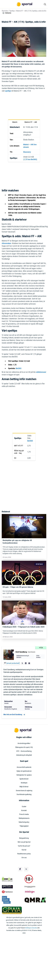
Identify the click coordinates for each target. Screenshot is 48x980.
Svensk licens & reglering (24, 791)
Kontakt (24, 811)
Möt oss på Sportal (24, 842)
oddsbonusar (41, 372)
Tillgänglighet (24, 826)
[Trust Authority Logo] (13, 887)
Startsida (5, 11)
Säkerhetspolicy (24, 822)
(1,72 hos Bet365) (30, 160)
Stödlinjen (24, 783)
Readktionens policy (24, 854)
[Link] (24, 526)
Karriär (24, 850)
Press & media (24, 814)
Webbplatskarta (24, 818)
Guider (24, 807)
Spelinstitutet (24, 779)
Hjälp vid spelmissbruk (24, 771)
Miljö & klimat (24, 787)
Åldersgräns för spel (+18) (24, 747)
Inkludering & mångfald (24, 755)
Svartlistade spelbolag (24, 795)
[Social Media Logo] (20, 869)
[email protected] (13, 663)
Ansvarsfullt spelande (24, 767)
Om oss (24, 858)
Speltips (12, 11)
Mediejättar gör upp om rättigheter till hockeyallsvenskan (17, 542)
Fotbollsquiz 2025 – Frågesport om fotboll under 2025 (24, 627)
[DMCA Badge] (13, 879)
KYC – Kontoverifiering (24, 751)
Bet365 (19, 368)
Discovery (27, 152)
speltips (8, 91)
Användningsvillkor (24, 743)
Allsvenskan (6, 243)
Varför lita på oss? (24, 846)
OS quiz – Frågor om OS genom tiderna (18, 587)
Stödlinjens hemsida (31, 928)
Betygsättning (24, 838)
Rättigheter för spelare (24, 775)
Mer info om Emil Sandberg (14, 715)
